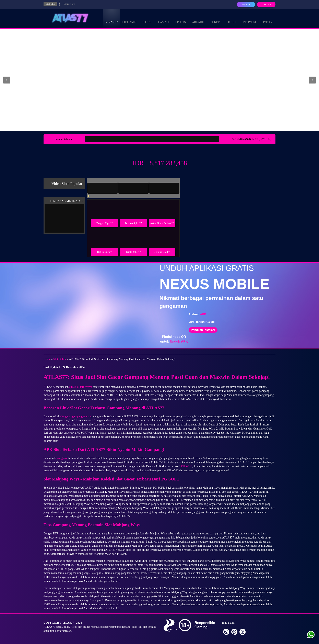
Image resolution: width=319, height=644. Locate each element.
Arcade (198, 18)
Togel (232, 18)
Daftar (266, 4)
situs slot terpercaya (81, 387)
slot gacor (62, 458)
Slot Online (60, 359)
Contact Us (69, 4)
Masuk (246, 4)
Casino (163, 18)
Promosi (250, 18)
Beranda (112, 18)
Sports (181, 18)
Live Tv (267, 18)
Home (47, 359)
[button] (7, 80)
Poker (215, 18)
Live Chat (50, 4)
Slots (146, 18)
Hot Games (129, 18)
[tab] (103, 188)
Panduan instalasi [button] (203, 330)
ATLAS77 (187, 466)
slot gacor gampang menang (76, 416)
